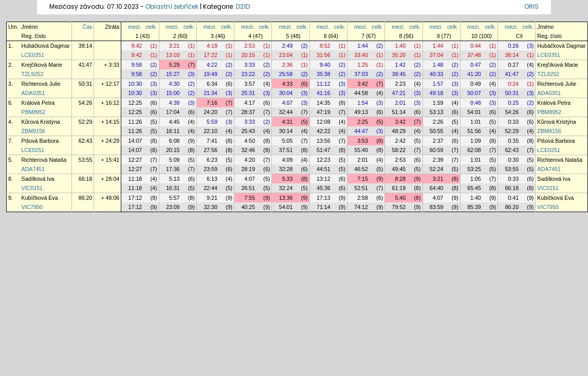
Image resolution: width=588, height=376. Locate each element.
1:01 (476, 122)
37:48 (474, 55)
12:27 (135, 160)
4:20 (250, 160)
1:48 (438, 65)
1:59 (438, 103)
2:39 (438, 160)
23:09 (173, 207)
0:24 (513, 84)
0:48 (476, 103)
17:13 (324, 198)
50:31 (86, 84)
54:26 (86, 103)
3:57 (250, 84)
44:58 (361, 93)
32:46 (248, 150)
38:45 (399, 74)
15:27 (173, 74)
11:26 (135, 122)
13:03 (173, 55)
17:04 (173, 112)
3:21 (174, 46)
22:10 (210, 131)
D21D (243, 6)
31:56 (324, 55)
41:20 (474, 74)
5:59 (212, 122)
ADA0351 (33, 93)
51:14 (399, 112)
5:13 (174, 179)
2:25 (363, 122)
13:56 (324, 141)
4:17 (250, 103)
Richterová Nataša (44, 160)
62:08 (474, 150)
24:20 (210, 112)
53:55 (86, 160)
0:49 (476, 84)
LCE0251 (33, 150)
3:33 (250, 65)
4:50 (250, 141)
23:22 (248, 74)
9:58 (137, 65)
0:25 (513, 103)
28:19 (248, 169)
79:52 (399, 207)
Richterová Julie (41, 84)
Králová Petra (38, 103)
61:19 (399, 188)
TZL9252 (33, 74)
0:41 (513, 198)
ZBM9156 (33, 131)
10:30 (135, 84)
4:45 (174, 122)
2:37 (438, 141)
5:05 (288, 141)
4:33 (288, 84)
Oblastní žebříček (172, 6)
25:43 (248, 131)
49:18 (437, 93)
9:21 (212, 198)
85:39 (474, 207)
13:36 (286, 198)
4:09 (288, 160)
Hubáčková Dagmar (46, 46)
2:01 (400, 103)
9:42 (137, 46)
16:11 (173, 131)
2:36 (288, 65)
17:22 (210, 55)
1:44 (363, 46)
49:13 (361, 112)
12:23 (324, 160)
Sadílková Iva (38, 179)
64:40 (437, 188)
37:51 (286, 150)
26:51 (248, 188)
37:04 (437, 55)
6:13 (212, 179)
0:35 (513, 141)
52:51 (361, 188)
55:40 (361, 150)
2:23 (400, 84)
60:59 (437, 150)
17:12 (135, 198)
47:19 (324, 112)
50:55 (437, 131)
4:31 (288, 122)
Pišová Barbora (40, 141)
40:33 (437, 74)
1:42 (400, 65)
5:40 (400, 198)
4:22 (212, 65)
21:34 (210, 93)
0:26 (513, 46)
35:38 (324, 74)
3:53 (363, 141)
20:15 (248, 55)
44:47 (361, 131)
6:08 (174, 141)
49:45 (399, 169)
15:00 (173, 93)
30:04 (286, 93)
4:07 (288, 103)
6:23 (212, 160)
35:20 (399, 55)
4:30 (174, 84)
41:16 (324, 93)
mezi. (134, 27)
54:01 (474, 112)
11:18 (135, 179)
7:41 (212, 141)
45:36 (324, 188)
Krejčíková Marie (42, 65)
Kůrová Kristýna (41, 122)
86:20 (86, 198)
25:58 (286, 74)
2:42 (400, 141)
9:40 (325, 65)
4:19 (212, 46)
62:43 (86, 141)
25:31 (248, 93)
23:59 (210, 169)
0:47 (476, 65)
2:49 (288, 46)
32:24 (286, 188)
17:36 (173, 169)
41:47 (86, 65)
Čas (87, 27)
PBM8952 (34, 112)
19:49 (210, 74)
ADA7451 (33, 169)
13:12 (324, 179)
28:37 (248, 112)
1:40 (400, 46)
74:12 (361, 207)
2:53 (250, 46)
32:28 (286, 169)
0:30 (513, 160)
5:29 (174, 65)
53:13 (437, 112)
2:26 (438, 122)
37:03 (361, 74)
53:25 (474, 169)
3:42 (363, 84)
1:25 (363, 65)
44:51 (324, 169)
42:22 (324, 131)
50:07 (474, 93)
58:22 (399, 150)
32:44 (286, 112)
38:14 (86, 46)
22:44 (210, 188)
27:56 (210, 150)
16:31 (173, 188)
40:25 (248, 207)
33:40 (361, 55)
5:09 (174, 160)
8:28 (400, 179)
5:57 (174, 198)
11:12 (324, 84)
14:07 (135, 141)
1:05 (476, 179)
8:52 (325, 46)
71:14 (324, 207)
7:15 (363, 179)
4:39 (174, 103)
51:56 (474, 131)
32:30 (210, 207)
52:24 (437, 169)
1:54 (363, 103)
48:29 (399, 131)
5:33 (288, 179)
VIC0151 (32, 188)
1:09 (476, 141)
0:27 (513, 65)
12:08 (324, 122)
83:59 (437, 207)
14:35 (324, 103)
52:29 (86, 122)
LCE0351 (33, 55)
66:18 (86, 179)
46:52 (361, 169)
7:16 (212, 103)
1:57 (438, 84)
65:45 (474, 188)
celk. (152, 27)
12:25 (135, 103)
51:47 (324, 150)
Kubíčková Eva (40, 198)
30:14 (286, 131)
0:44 (476, 46)
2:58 (363, 198)
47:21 (399, 93)
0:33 (513, 122)
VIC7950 (32, 207)
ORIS (531, 6)
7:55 (250, 198)
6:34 (212, 84)
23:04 (286, 55)
